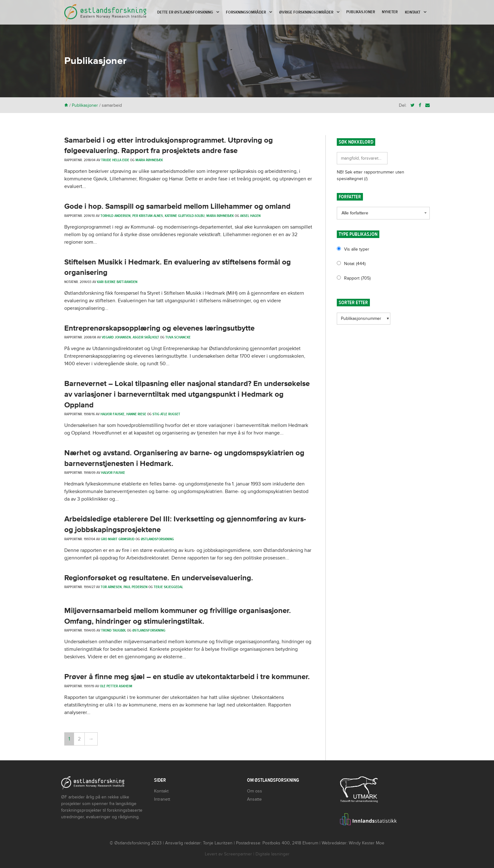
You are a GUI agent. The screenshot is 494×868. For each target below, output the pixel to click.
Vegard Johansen (116, 337)
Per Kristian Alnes (148, 216)
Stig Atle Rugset (166, 414)
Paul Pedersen (135, 587)
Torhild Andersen (115, 216)
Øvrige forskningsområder (306, 12)
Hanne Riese (136, 414)
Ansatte (254, 799)
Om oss (255, 791)
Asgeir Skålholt (146, 337)
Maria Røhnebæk (149, 160)
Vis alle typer (357, 249)
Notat (355, 264)
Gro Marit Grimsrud (118, 539)
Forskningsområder (246, 12)
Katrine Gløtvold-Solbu (185, 216)
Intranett (162, 799)
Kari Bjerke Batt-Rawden (117, 282)
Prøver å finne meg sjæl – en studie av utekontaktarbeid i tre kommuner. (187, 677)
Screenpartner (238, 854)
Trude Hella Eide (115, 160)
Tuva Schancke (178, 337)
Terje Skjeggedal (168, 587)
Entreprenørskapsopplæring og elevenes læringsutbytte (159, 328)
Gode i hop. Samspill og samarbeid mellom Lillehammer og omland (177, 206)
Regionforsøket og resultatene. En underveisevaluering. (159, 578)
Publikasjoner (361, 12)
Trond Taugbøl (114, 630)
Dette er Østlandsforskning (185, 12)
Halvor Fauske (112, 414)
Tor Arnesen (111, 587)
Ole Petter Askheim (116, 686)
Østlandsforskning (157, 539)
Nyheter (390, 12)
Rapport (357, 278)
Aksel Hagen (250, 216)
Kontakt (413, 12)
